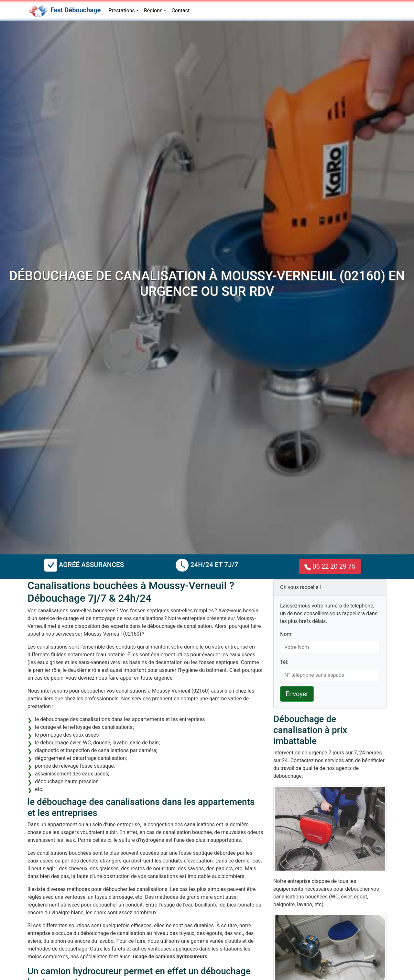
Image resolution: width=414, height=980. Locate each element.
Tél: (284, 662)
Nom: (286, 634)
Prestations (121, 11)
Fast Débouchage (76, 10)
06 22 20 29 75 (330, 566)
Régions (153, 11)
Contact (180, 11)
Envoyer (297, 694)
